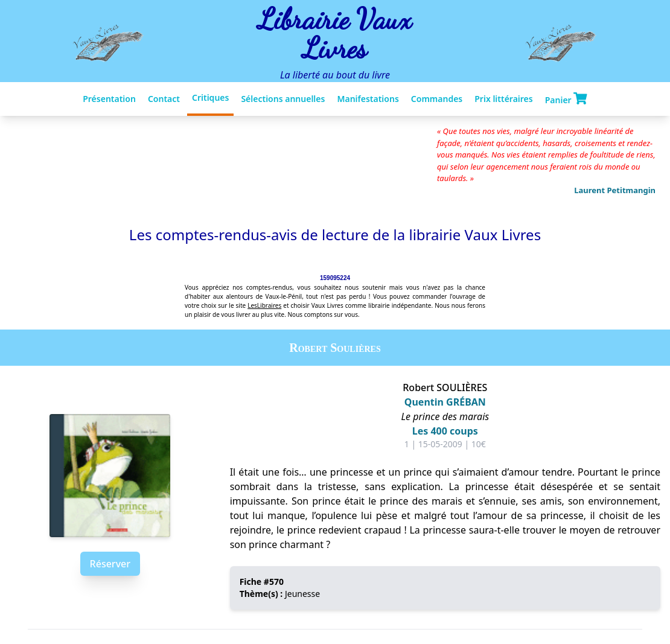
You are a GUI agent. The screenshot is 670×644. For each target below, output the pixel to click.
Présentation (109, 99)
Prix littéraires (503, 99)
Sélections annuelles (283, 99)
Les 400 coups (445, 431)
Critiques (210, 97)
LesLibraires (264, 305)
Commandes (437, 99)
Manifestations (368, 99)
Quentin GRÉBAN (445, 402)
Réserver (110, 564)
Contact (164, 99)
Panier (566, 99)
